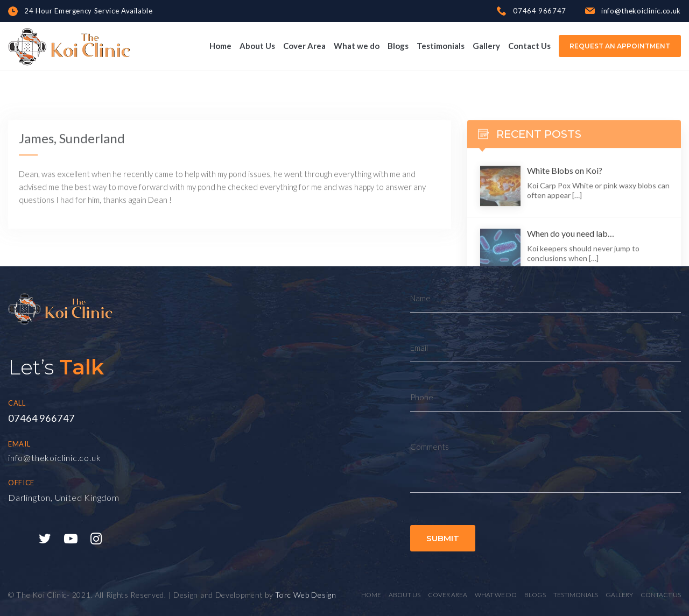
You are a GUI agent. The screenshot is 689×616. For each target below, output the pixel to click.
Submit (443, 538)
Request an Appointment (620, 46)
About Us (257, 46)
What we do (357, 46)
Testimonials (441, 46)
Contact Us (529, 46)
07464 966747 (41, 418)
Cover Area (304, 46)
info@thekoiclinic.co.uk (54, 458)
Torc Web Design (306, 595)
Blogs (398, 46)
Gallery (486, 46)
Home (220, 46)
